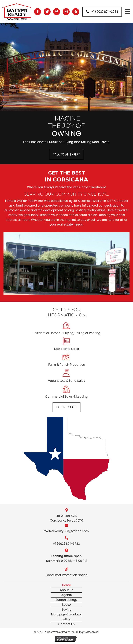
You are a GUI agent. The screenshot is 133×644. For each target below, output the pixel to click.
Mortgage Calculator (67, 614)
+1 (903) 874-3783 (66, 544)
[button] (38, 12)
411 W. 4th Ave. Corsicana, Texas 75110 (66, 518)
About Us (66, 590)
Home (67, 585)
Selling (66, 619)
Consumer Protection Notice (66, 575)
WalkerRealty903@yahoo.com (67, 531)
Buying (66, 610)
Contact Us (66, 624)
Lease (67, 605)
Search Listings (66, 600)
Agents (66, 595)
